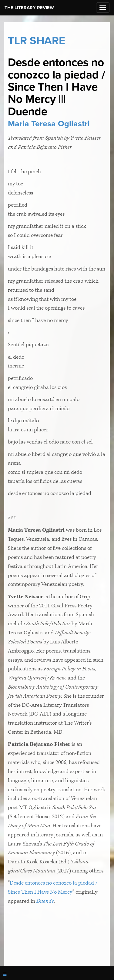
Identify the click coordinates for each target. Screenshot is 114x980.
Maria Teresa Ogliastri (49, 124)
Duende (45, 901)
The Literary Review (29, 8)
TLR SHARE (37, 41)
